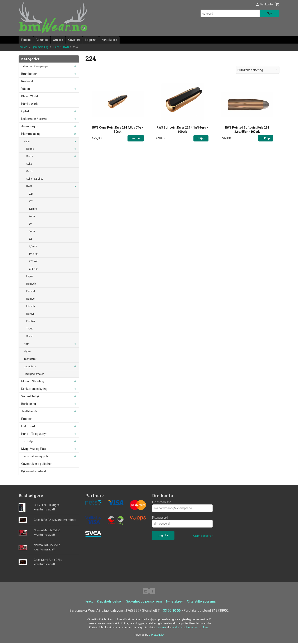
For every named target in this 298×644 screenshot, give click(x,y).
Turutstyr (27, 441)
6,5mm (33, 209)
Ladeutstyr (30, 366)
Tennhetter (30, 359)
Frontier (31, 321)
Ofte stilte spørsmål (202, 602)
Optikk (25, 111)
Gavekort (74, 40)
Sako (29, 164)
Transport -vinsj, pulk (35, 456)
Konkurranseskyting (34, 389)
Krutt (27, 344)
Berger (30, 314)
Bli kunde (42, 40)
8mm (32, 231)
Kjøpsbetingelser (109, 602)
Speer (30, 336)
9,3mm (33, 246)
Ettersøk (27, 419)
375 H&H (34, 269)
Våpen (26, 89)
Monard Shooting (33, 381)
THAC (30, 329)
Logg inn (91, 40)
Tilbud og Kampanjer (35, 66)
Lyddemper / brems (34, 119)
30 (30, 224)
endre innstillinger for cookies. (191, 628)
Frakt (89, 602)
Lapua (30, 276)
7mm (32, 216)
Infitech (31, 306)
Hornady (31, 284)
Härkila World (30, 104)
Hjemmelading (31, 134)
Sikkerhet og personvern (144, 602)
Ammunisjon (30, 126)
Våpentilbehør (31, 396)
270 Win (33, 261)
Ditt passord (160, 518)
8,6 (31, 239)
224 (31, 194)
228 (31, 201)
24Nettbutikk (157, 636)
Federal (31, 291)
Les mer (162, 628)
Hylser (28, 351)
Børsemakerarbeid (34, 471)
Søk (270, 13)
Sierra (30, 156)
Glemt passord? (203, 536)
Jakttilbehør (29, 411)
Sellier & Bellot (35, 179)
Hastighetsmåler (34, 374)
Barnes (30, 299)
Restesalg (28, 81)
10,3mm (34, 254)
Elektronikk (28, 426)
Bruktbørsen (29, 74)
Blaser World (30, 96)
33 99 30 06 (172, 611)
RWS (29, 186)
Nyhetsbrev (174, 602)
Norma (30, 149)
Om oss (58, 40)
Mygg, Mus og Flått (34, 449)
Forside (26, 40)
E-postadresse (162, 502)
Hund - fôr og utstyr (34, 434)
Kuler (27, 141)
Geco (29, 171)
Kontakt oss (109, 40)
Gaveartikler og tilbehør (37, 464)
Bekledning (29, 404)
